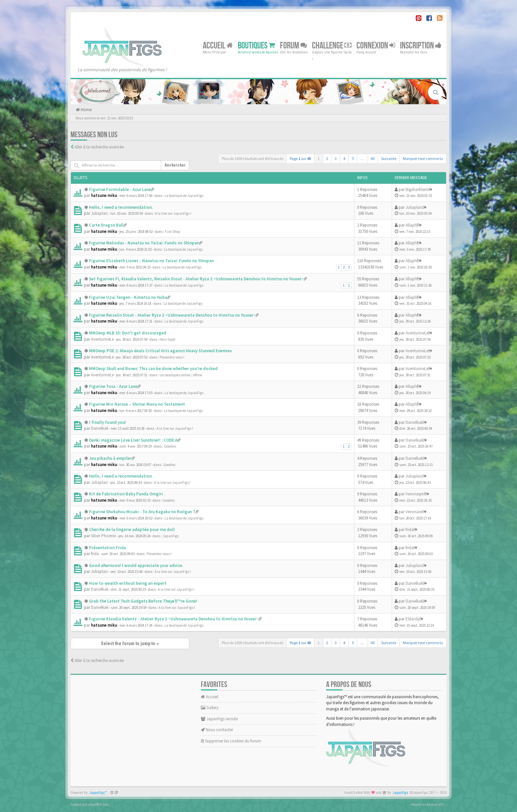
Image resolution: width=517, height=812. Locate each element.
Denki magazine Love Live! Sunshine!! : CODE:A (133, 440)
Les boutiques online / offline (181, 375)
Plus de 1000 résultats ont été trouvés (253, 158)
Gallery (210, 708)
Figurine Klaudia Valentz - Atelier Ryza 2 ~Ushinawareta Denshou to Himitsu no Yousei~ (174, 619)
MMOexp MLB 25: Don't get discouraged (128, 333)
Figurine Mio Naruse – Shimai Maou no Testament (137, 404)
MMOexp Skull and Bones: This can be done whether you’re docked (153, 369)
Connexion (376, 45)
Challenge (332, 45)
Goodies (170, 446)
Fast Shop (173, 232)
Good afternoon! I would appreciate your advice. (136, 565)
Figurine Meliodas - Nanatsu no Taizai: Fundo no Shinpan (144, 243)
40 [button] (373, 158)
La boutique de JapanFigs (184, 196)
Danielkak (100, 428)
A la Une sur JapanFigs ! (173, 213)
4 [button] (344, 158)
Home (86, 110)
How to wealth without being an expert (128, 583)
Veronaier (414, 512)
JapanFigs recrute (219, 719)
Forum (293, 45)
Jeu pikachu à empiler (110, 458)
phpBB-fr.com (99, 804)
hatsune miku (104, 195)
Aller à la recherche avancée (99, 147)
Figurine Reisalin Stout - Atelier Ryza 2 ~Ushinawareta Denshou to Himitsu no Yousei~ (172, 315)
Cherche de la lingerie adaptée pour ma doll (132, 530)
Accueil (218, 45)
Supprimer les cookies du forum (231, 741)
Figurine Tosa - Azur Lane (113, 386)
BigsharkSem (417, 189)
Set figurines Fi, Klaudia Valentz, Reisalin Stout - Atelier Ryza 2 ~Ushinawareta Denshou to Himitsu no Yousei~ (196, 279)
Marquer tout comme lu (423, 158)
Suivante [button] (389, 158)
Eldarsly (412, 619)
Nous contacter (217, 730)
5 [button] (353, 158)
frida (410, 530)
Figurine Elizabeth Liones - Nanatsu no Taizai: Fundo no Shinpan (151, 261)
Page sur (300, 158)
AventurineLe (102, 339)
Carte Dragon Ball (106, 225)
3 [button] (336, 158)
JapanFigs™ (98, 793)
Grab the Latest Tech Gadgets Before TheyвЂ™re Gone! (143, 601)
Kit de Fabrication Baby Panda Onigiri (126, 494)
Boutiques (256, 45)
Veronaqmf (415, 494)
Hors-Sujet (167, 339)
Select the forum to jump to (130, 643)
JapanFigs (171, 536)
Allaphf (412, 225)
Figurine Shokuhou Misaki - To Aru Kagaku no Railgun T (142, 512)
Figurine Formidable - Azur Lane (120, 189)
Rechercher (175, 165)
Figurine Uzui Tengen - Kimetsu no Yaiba (128, 297)
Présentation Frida (107, 548)
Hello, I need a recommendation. (121, 207)
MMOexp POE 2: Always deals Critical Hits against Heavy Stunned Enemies (160, 351)
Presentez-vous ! (172, 357)
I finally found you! (107, 422)
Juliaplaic (100, 213)
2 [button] (327, 158)
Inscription (421, 45)
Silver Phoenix (104, 536)
